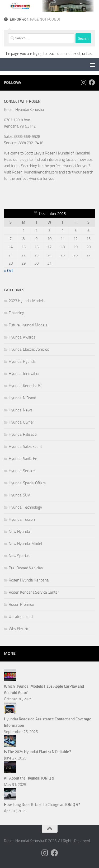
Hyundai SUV (19, 495)
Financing (16, 313)
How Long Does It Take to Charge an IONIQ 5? (42, 805)
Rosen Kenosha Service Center (34, 592)
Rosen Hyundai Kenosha (29, 580)
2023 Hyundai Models (27, 301)
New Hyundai (20, 532)
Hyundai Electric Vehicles (29, 349)
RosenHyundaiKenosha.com (35, 172)
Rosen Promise (21, 604)
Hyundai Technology (25, 507)
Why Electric (19, 629)
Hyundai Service (22, 471)
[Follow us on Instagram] (83, 82)
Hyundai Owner (21, 422)
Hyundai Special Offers (27, 483)
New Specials (20, 556)
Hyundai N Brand (22, 398)
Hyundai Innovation (25, 374)
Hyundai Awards (22, 337)
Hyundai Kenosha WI (26, 386)
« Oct (8, 271)
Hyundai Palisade (23, 434)
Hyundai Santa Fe (23, 459)
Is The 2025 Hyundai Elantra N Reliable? (37, 752)
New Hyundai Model (25, 544)
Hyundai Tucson (22, 519)
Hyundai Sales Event (25, 447)
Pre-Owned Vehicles (26, 568)
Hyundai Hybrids (22, 362)
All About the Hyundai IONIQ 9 (29, 778)
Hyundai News (21, 410)
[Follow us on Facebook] (92, 82)
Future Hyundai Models (28, 325)
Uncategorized (21, 617)
